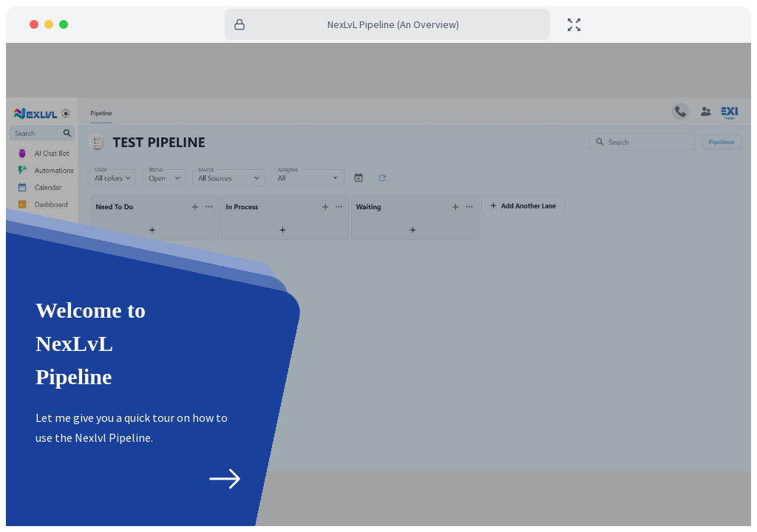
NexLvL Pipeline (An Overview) (393, 24)
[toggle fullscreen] (574, 25)
